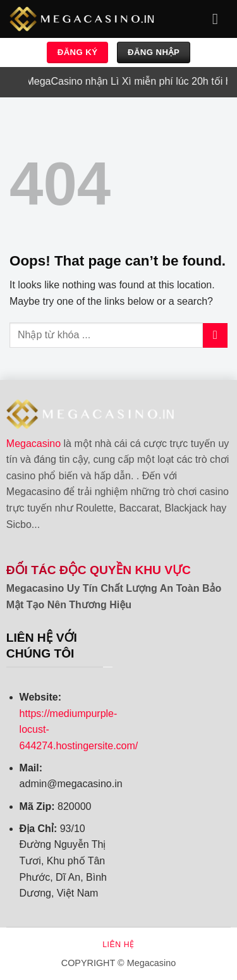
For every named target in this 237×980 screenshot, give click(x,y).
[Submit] (215, 335)
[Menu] (220, 19)
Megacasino (33, 444)
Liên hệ (118, 945)
